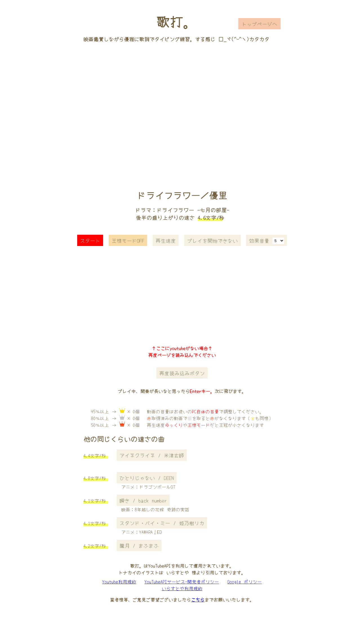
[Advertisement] (182, 108)
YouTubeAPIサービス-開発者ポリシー (182, 581)
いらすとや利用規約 (182, 588)
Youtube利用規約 (119, 581)
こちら (198, 600)
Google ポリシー (245, 581)
